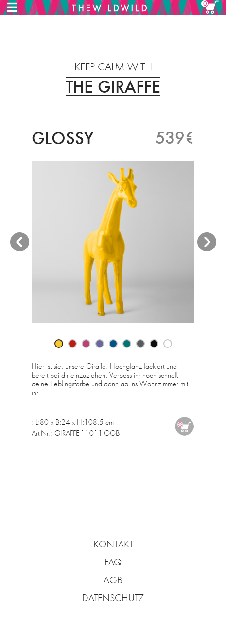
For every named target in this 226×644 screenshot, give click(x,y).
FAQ (113, 562)
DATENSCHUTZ (113, 598)
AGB (113, 580)
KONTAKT (113, 544)
